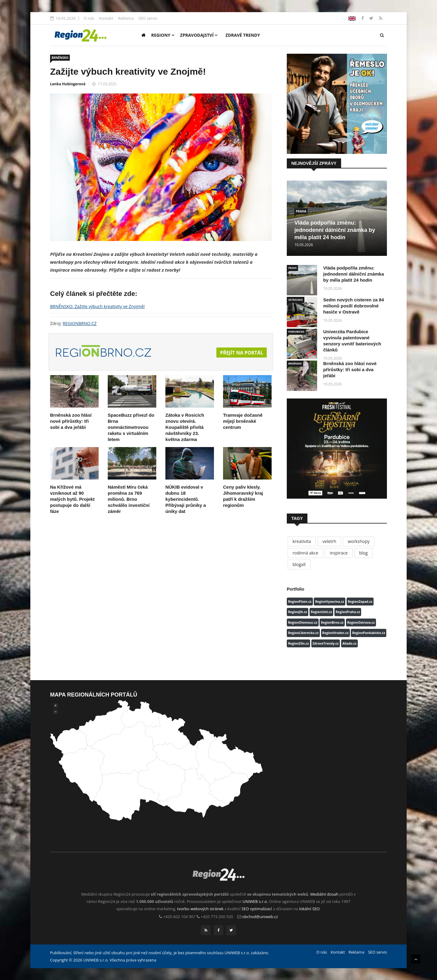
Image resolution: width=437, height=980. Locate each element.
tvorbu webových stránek (200, 909)
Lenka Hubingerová (68, 84)
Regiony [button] (163, 35)
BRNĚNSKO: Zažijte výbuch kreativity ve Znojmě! (97, 306)
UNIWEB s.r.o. (255, 901)
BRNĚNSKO (60, 58)
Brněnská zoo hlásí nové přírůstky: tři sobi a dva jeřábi (71, 421)
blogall (299, 564)
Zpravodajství (199, 35)
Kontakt (106, 18)
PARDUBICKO (296, 332)
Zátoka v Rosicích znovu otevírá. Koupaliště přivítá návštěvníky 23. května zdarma (185, 427)
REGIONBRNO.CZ (80, 323)
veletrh (330, 541)
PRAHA (301, 211)
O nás (89, 18)
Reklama (126, 18)
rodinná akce (305, 553)
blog (364, 553)
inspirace (339, 553)
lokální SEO (310, 909)
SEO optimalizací (257, 909)
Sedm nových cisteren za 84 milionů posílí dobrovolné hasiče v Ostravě (354, 306)
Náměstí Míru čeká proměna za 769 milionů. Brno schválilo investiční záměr (129, 499)
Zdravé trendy (243, 35)
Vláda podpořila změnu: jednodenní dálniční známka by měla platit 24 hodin (335, 230)
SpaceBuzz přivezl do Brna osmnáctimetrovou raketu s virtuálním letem (131, 427)
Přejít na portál (241, 353)
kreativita (302, 541)
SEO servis (148, 18)
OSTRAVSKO (296, 300)
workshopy (359, 541)
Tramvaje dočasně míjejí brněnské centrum (243, 421)
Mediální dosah (324, 894)
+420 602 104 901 (180, 917)
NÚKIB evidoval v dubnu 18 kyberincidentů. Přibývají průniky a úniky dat (186, 499)
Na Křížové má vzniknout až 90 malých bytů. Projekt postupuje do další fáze (72, 499)
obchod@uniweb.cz (260, 917)
